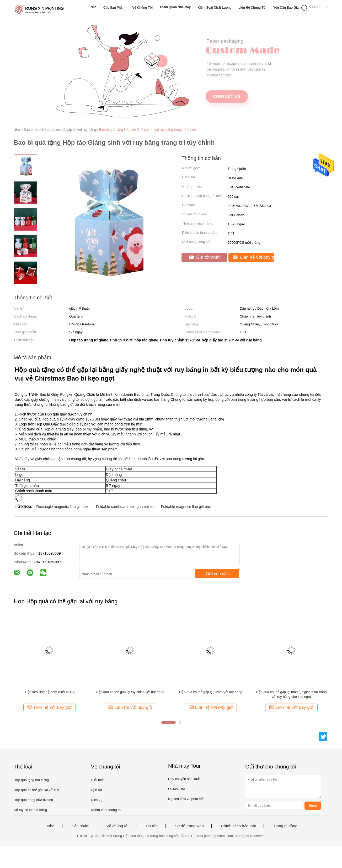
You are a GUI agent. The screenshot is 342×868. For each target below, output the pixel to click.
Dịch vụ (97, 800)
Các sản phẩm (114, 8)
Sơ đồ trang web (189, 826)
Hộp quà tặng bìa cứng (31, 780)
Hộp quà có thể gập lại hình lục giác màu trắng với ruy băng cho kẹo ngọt (291, 694)
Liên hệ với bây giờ (253, 257)
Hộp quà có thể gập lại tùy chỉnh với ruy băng (130, 692)
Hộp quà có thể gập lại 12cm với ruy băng (211, 692)
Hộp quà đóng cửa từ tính (33, 800)
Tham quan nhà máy (175, 7)
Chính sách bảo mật (238, 826)
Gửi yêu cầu (217, 574)
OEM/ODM (177, 789)
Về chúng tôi (142, 8)
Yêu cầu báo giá (286, 8)
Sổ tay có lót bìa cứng (30, 810)
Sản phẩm (81, 826)
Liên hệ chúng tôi (252, 8)
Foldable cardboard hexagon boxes (125, 507)
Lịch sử (96, 790)
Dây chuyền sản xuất (184, 779)
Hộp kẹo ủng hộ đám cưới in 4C (49, 692)
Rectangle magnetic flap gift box (62, 507)
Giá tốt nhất (204, 257)
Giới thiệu (98, 780)
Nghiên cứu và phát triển (187, 799)
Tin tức (152, 826)
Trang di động (285, 826)
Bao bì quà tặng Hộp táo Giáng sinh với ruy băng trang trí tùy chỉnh (150, 130)
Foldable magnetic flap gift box (186, 507)
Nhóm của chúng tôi (106, 810)
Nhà (93, 7)
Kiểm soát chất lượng (215, 8)
